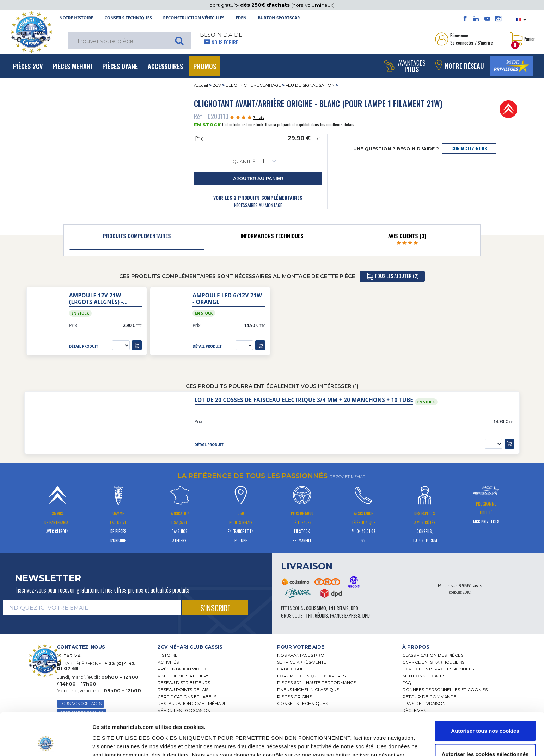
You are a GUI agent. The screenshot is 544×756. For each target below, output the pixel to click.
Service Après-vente (302, 662)
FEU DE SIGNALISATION (310, 85)
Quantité (255, 161)
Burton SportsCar (279, 18)
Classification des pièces (433, 655)
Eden (241, 18)
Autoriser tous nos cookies (485, 691)
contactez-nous (469, 148)
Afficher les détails (385, 738)
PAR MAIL (74, 656)
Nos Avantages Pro (301, 655)
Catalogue (291, 669)
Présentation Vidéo (182, 669)
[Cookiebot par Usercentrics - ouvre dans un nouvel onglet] (46, 742)
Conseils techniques (128, 18)
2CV (217, 85)
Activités (168, 662)
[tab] (137, 237)
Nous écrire (225, 42)
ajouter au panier (258, 178)
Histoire (168, 655)
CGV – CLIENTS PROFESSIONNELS (438, 669)
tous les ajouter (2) (392, 276)
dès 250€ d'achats (266, 5)
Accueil (201, 85)
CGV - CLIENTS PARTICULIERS (433, 662)
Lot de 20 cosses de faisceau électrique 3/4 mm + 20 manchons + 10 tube (304, 400)
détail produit (84, 346)
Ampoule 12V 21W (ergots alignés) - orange (96, 299)
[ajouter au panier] (137, 345)
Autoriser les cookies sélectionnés (485, 714)
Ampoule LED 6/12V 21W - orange (227, 299)
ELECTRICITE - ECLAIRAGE (253, 85)
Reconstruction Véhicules (194, 18)
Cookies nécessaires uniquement (485, 737)
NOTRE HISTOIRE (76, 18)
